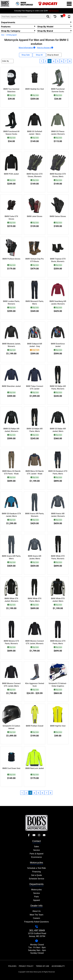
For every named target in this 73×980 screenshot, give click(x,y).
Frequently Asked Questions (36, 922)
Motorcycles (36, 890)
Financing (36, 872)
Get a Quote (36, 875)
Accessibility (58, 966)
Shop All (39, 55)
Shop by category (18, 31)
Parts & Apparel (36, 854)
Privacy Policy (26, 966)
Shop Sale (26, 55)
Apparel (36, 900)
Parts (36, 897)
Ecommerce (36, 857)
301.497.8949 (37, 930)
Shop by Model (54, 27)
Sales (36, 847)
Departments (36, 22)
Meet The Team (37, 915)
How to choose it (45, 48)
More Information (27, 48)
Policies (12, 966)
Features (18, 27)
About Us (36, 911)
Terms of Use (43, 966)
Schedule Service (37, 879)
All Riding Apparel (11, 35)
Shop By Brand (54, 31)
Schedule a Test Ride (37, 868)
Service (36, 850)
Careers (37, 918)
